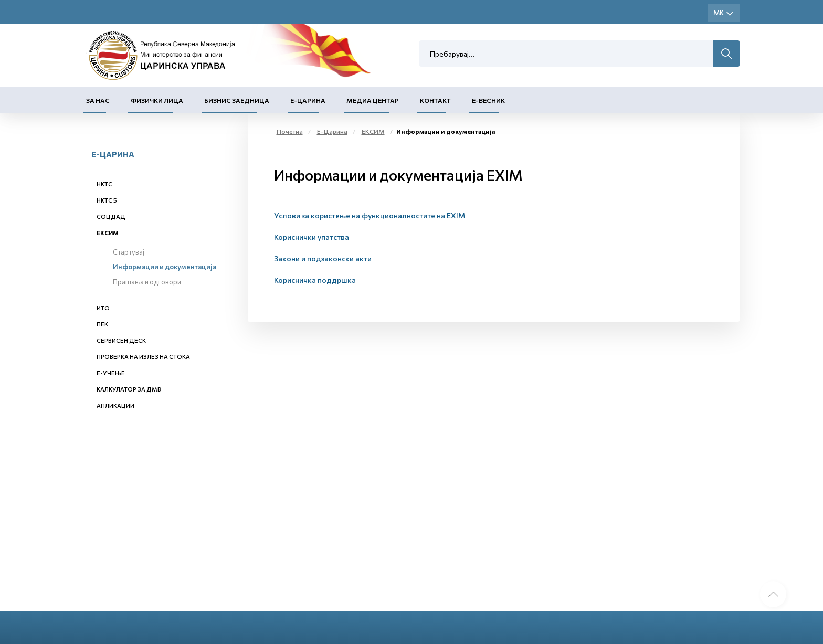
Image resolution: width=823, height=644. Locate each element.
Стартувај (129, 252)
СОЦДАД (111, 217)
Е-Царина (308, 100)
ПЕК (102, 324)
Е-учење (111, 373)
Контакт (435, 100)
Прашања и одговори (147, 282)
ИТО (103, 308)
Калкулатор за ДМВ (129, 389)
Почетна (290, 131)
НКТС (104, 184)
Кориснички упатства (312, 237)
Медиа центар (373, 100)
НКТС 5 (107, 200)
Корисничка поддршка (315, 280)
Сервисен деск (121, 340)
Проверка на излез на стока (143, 357)
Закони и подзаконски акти (323, 258)
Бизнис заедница (237, 100)
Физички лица (157, 100)
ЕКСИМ (108, 233)
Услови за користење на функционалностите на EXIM (370, 215)
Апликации (115, 405)
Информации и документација (165, 267)
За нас (98, 100)
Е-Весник (488, 100)
